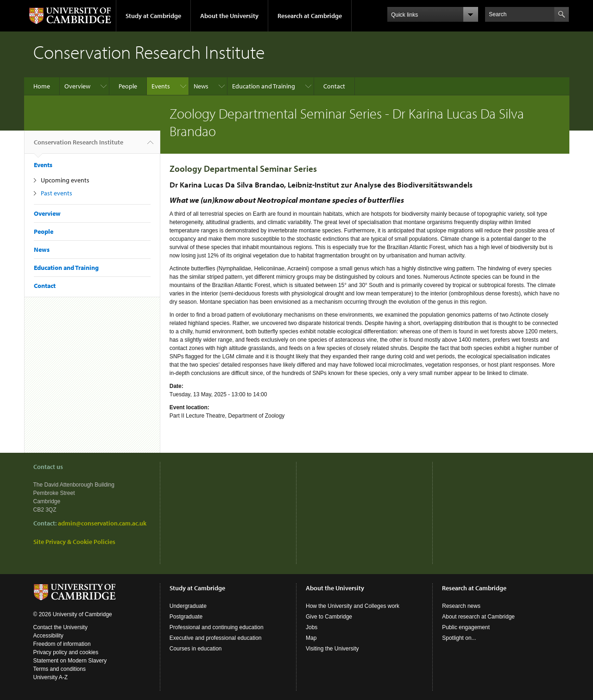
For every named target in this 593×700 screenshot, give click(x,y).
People (128, 86)
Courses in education (196, 649)
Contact (334, 86)
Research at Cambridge (310, 16)
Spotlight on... (459, 638)
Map (311, 638)
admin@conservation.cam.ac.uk (102, 523)
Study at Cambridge (153, 16)
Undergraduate (188, 606)
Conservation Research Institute (79, 146)
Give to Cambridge (329, 617)
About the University (229, 16)
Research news (461, 606)
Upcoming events (65, 180)
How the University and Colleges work (353, 606)
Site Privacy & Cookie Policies (74, 542)
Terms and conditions (60, 669)
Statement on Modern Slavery (70, 661)
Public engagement (466, 627)
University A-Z (51, 677)
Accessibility (48, 636)
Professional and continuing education (217, 627)
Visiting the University (332, 649)
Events (161, 86)
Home (42, 86)
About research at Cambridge (478, 617)
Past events (57, 193)
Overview (77, 86)
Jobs (312, 627)
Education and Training (264, 86)
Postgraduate (186, 617)
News (201, 86)
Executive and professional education (216, 638)
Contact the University (60, 627)
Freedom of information (62, 644)
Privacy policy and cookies (66, 652)
